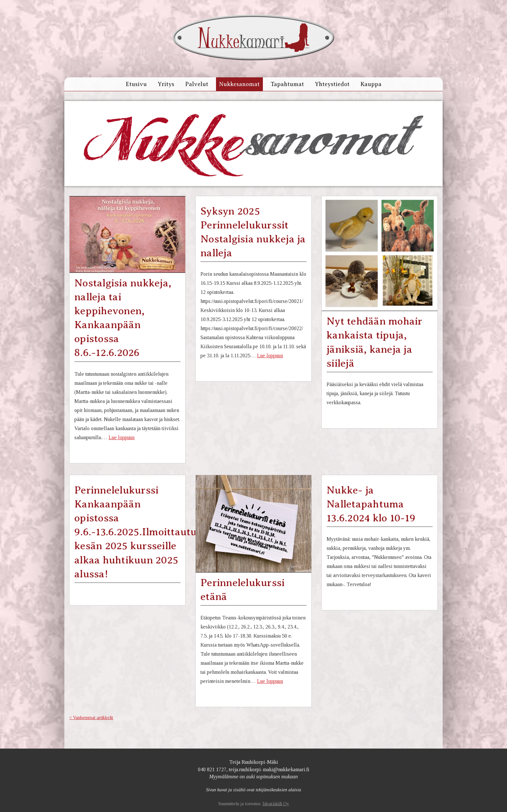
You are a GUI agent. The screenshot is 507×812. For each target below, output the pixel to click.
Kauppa (371, 84)
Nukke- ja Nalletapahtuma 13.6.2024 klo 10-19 (371, 504)
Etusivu (136, 84)
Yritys (166, 84)
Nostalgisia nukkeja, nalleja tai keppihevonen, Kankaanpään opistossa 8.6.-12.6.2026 (123, 318)
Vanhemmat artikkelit (93, 718)
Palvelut (197, 84)
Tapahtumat (287, 84)
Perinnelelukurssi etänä (243, 590)
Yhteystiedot (332, 84)
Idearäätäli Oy (276, 804)
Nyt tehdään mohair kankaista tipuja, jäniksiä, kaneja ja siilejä (375, 342)
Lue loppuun (122, 437)
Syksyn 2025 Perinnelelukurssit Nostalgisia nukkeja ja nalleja (253, 232)
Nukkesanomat (239, 84)
